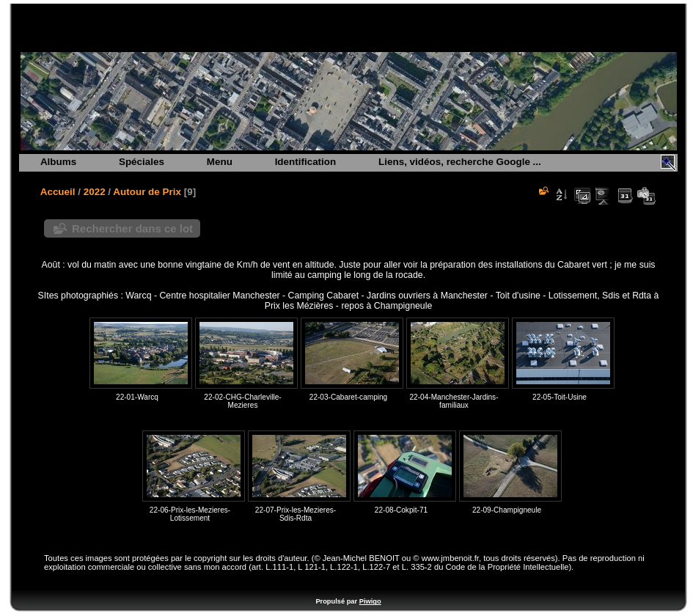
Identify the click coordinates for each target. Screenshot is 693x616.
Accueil (58, 192)
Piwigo (370, 601)
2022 (95, 192)
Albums (58, 162)
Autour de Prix (147, 192)
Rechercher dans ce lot (132, 228)
